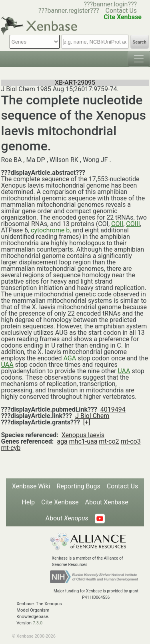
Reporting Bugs (78, 486)
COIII (133, 224)
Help (28, 502)
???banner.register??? (69, 11)
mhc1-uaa (83, 441)
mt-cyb (11, 448)
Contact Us (121, 11)
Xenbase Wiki (31, 486)
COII (117, 224)
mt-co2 (109, 441)
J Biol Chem (92, 416)
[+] (87, 422)
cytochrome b (50, 230)
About (67, 518)
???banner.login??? (110, 4)
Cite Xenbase (60, 502)
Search (140, 42)
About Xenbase (107, 502)
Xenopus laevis (83, 435)
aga (62, 441)
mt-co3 (131, 441)
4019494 (113, 409)
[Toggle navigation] (139, 59)
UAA (7, 365)
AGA (70, 358)
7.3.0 (38, 623)
